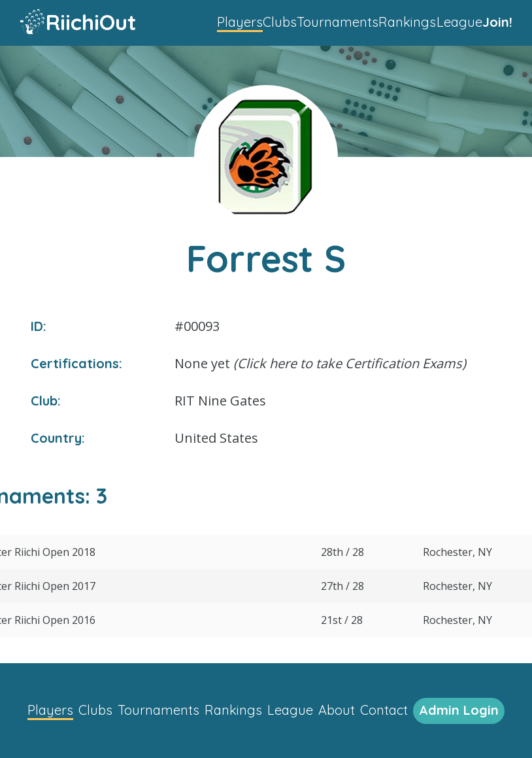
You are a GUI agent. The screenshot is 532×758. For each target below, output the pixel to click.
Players (240, 22)
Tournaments (338, 22)
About (337, 710)
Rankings (407, 22)
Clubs (280, 22)
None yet (320, 363)
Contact (384, 710)
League (459, 22)
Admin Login (459, 710)
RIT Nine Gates (220, 401)
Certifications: (76, 363)
